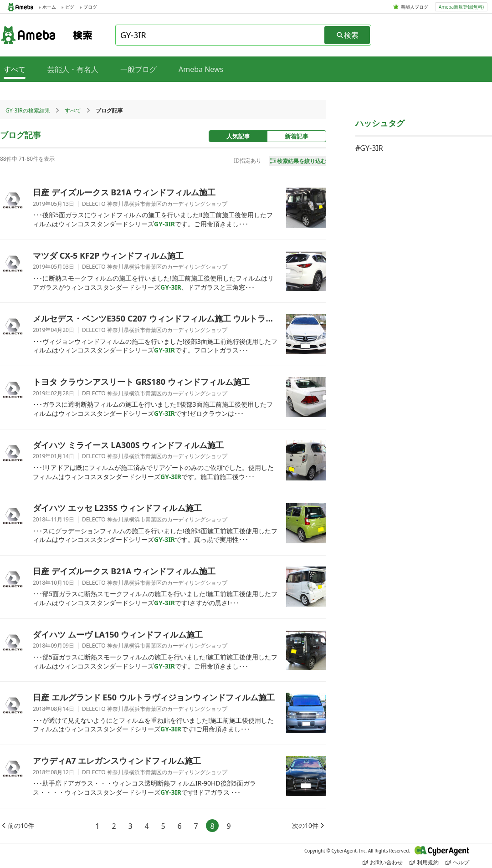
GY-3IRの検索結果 (28, 110)
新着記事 (297, 136)
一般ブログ (138, 69)
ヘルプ (457, 862)
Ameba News (201, 69)
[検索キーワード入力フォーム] (220, 35)
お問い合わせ (383, 862)
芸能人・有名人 (73, 69)
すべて (73, 110)
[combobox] (220, 35)
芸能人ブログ (415, 7)
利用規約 (424, 862)
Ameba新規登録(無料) (461, 7)
